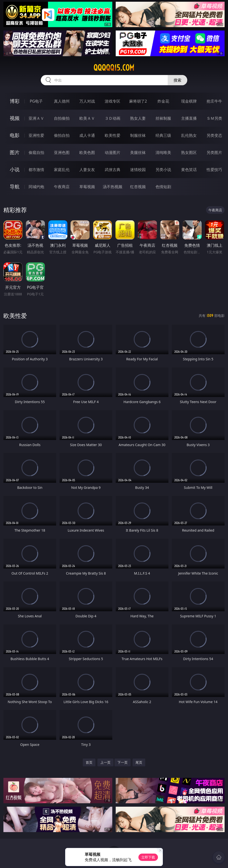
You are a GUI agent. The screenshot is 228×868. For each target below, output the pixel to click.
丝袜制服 (163, 118)
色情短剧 (163, 187)
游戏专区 (113, 101)
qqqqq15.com (114, 68)
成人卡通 (87, 135)
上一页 (105, 762)
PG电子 (36, 101)
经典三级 (163, 135)
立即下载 (148, 857)
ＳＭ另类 (214, 118)
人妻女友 (87, 170)
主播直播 (189, 118)
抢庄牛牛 (214, 101)
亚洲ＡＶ (36, 118)
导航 (15, 187)
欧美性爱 (113, 135)
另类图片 (214, 152)
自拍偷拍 (62, 118)
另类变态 (214, 135)
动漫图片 (113, 152)
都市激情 (36, 170)
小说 (15, 169)
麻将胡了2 (138, 101)
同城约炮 (36, 187)
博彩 (15, 101)
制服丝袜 (138, 135)
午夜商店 (62, 187)
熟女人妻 (138, 118)
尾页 (139, 762)
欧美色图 (87, 152)
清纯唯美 (163, 152)
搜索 (177, 80)
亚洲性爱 (36, 135)
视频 (15, 118)
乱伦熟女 (189, 135)
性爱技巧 (214, 170)
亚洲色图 (62, 152)
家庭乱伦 (62, 170)
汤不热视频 (113, 187)
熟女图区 (189, 152)
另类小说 (163, 170)
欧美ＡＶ (87, 118)
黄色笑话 (189, 170)
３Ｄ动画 (113, 118)
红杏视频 (138, 187)
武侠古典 (113, 170)
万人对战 (87, 101)
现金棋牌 (189, 101)
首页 (89, 762)
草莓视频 (87, 187)
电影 (15, 135)
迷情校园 (138, 170)
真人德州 (62, 101)
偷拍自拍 (62, 135)
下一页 (123, 762)
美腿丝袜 (138, 152)
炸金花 (163, 101)
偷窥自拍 (36, 152)
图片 (15, 152)
